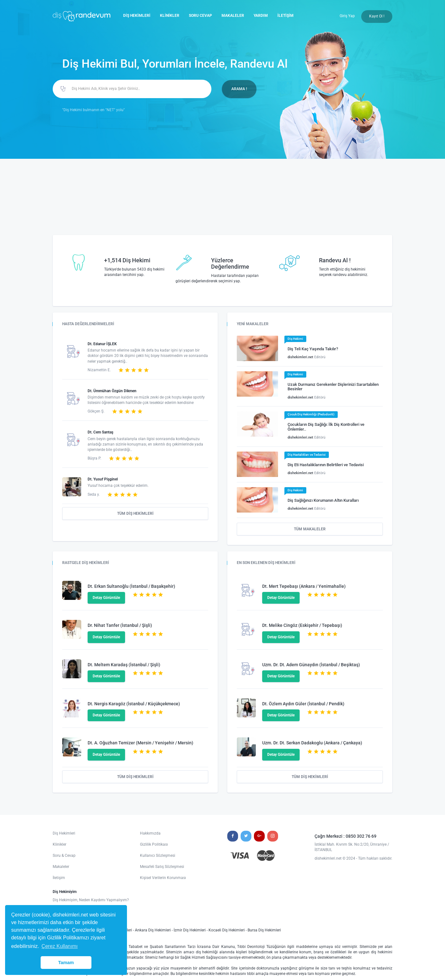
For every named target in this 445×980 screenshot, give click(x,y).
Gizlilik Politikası (154, 844)
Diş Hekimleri (64, 833)
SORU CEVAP (200, 16)
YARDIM (261, 16)
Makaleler (61, 867)
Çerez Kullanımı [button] (60, 946)
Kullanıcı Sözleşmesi (158, 856)
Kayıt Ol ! (377, 16)
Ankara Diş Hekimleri (153, 930)
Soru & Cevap (64, 856)
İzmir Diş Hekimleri (190, 930)
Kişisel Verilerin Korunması (163, 878)
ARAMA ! (239, 89)
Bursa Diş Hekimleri (264, 930)
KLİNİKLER (170, 16)
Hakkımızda (150, 833)
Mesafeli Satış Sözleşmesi (162, 867)
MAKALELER (233, 16)
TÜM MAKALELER (310, 529)
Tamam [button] (66, 963)
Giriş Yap (347, 16)
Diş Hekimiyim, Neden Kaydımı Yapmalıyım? (91, 900)
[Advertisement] (222, 206)
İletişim (59, 878)
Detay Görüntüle (106, 598)
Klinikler (60, 844)
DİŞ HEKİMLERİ (137, 16)
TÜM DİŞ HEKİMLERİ (135, 513)
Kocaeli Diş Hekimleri (227, 930)
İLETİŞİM (286, 16)
